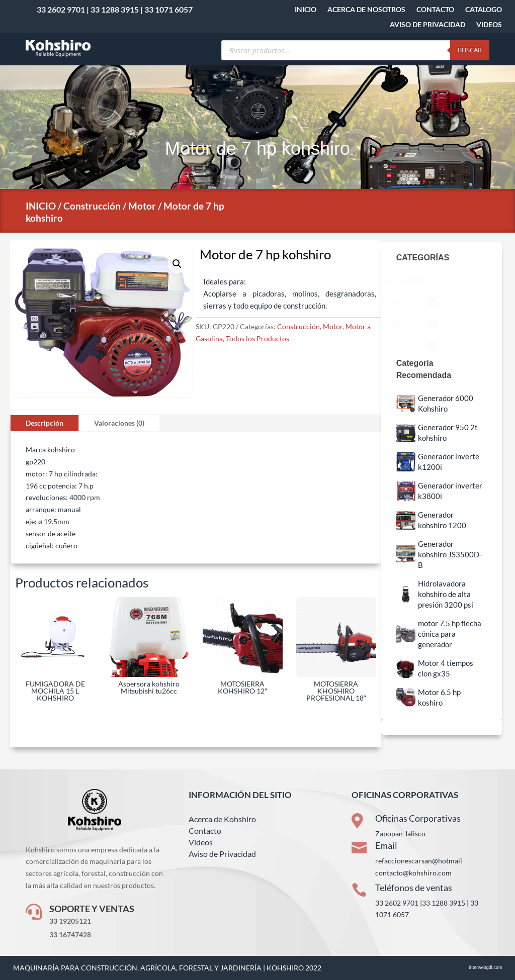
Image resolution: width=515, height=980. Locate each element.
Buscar (470, 50)
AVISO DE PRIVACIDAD (427, 25)
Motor (142, 206)
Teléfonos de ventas (414, 888)
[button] (177, 264)
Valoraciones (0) (119, 423)
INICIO (306, 10)
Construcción (92, 206)
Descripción (45, 423)
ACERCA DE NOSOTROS (366, 10)
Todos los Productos (257, 338)
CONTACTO (435, 10)
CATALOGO (484, 10)
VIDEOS (489, 25)
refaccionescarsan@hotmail (419, 861)
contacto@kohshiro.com (413, 873)
